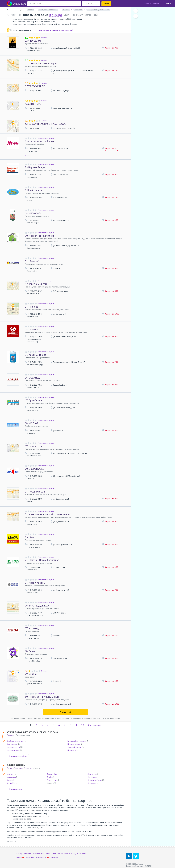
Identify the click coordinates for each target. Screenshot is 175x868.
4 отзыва (44, 83)
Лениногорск (92, 774)
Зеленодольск (52, 780)
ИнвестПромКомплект (40, 236)
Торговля (10, 735)
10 (83, 725)
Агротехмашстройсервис (40, 141)
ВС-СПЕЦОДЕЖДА (37, 606)
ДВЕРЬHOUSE (35, 469)
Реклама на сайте (38, 854)
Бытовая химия (12, 744)
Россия (9, 768)
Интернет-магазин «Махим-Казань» (48, 514)
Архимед (32, 628)
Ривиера (32, 307)
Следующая (95, 725)
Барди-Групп (34, 446)
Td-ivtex (31, 329)
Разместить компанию (152, 3)
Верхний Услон (12, 783)
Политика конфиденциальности (75, 854)
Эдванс (31, 651)
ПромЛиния (33, 400)
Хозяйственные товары (15, 741)
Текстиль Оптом (36, 284)
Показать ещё (66, 712)
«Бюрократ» (33, 213)
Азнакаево (11, 774)
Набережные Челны (95, 780)
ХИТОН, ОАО (33, 104)
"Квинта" (32, 261)
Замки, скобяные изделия (77, 741)
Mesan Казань (35, 583)
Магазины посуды (13, 747)
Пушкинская (54, 857)
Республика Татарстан (23, 768)
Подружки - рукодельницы (42, 697)
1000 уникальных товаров (41, 63)
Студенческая (30, 857)
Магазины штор (73, 750)
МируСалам (33, 41)
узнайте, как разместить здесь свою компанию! (52, 30)
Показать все (11, 842)
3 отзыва (44, 101)
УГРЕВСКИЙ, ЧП (35, 86)
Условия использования (54, 854)
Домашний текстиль (74, 747)
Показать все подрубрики (18, 756)
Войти (168, 4)
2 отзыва (44, 121)
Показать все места (15, 789)
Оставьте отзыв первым (46, 138)
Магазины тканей (13, 750)
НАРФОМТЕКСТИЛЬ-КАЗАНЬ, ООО (46, 124)
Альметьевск (11, 777)
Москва (19, 857)
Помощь (19, 854)
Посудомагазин (36, 492)
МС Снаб (32, 423)
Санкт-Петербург (41, 857)
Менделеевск (92, 777)
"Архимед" (33, 378)
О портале (27, 854)
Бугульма (10, 780)
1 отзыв (44, 38)
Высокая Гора (52, 774)
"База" (30, 537)
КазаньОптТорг (35, 355)
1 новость (28, 156)
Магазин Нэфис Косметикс (42, 560)
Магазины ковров (74, 744)
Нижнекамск (92, 783)
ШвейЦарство (34, 190)
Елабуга (50, 777)
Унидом (31, 674)
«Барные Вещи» (35, 167)
